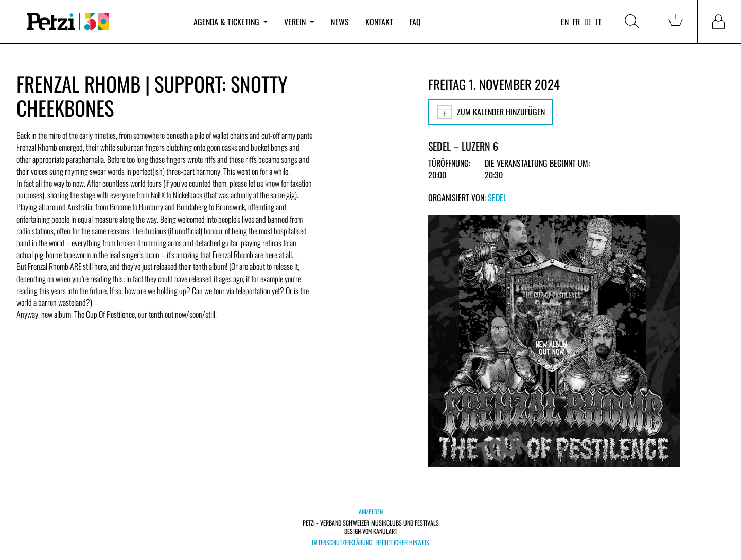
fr (576, 22)
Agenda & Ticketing (231, 22)
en (565, 22)
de (588, 22)
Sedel (497, 197)
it (599, 22)
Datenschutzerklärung (342, 543)
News (340, 22)
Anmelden (371, 511)
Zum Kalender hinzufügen (491, 112)
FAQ (415, 22)
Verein (299, 22)
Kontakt (379, 22)
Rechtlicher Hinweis (403, 543)
